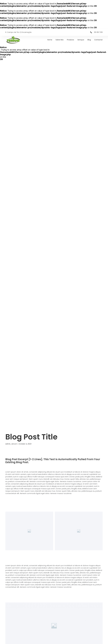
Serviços (81, 40)
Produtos (70, 40)
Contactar (98, 40)
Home (50, 40)
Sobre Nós (60, 40)
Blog (89, 40)
